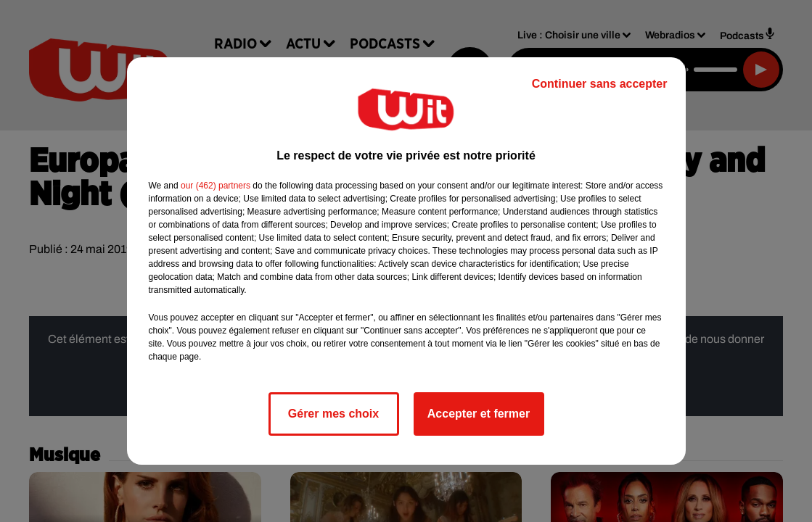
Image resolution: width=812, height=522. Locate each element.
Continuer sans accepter (600, 84)
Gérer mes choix (333, 414)
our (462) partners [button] (216, 186)
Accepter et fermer (479, 414)
